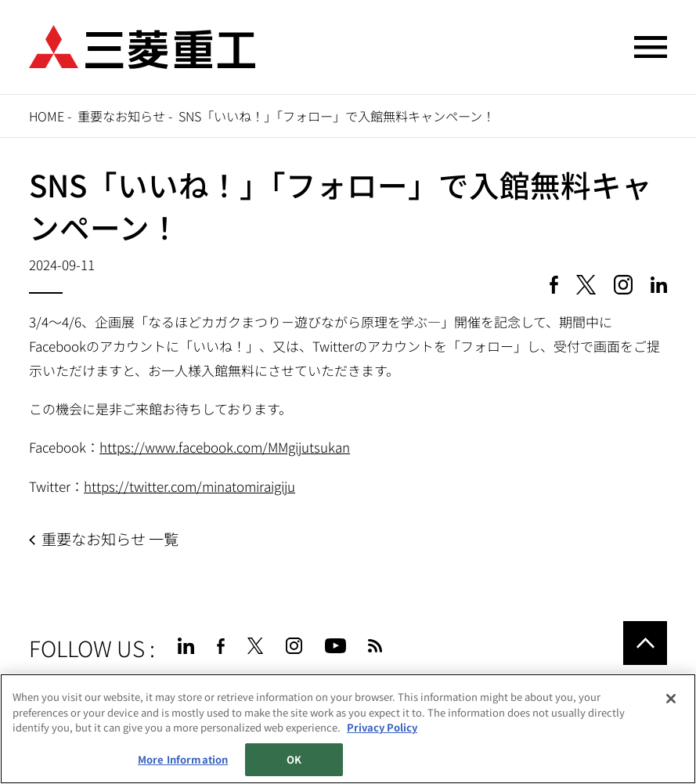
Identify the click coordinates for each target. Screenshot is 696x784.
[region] (348, 729)
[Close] (671, 699)
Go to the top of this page (645, 643)
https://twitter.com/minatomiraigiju (189, 486)
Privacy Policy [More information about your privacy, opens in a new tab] (382, 727)
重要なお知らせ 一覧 (110, 539)
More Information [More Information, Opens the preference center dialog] (183, 759)
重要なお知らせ (121, 116)
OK (294, 759)
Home (47, 116)
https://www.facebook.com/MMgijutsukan (225, 447)
